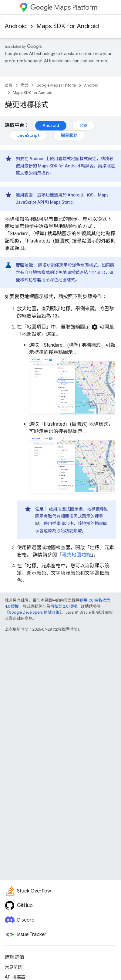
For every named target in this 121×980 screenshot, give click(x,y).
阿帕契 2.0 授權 (64, 606)
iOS (84, 126)
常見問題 (13, 967)
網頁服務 (69, 135)
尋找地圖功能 (76, 555)
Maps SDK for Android (68, 26)
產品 (25, 85)
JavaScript (28, 135)
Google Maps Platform (56, 85)
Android (16, 26)
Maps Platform (64, 7)
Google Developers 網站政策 (34, 612)
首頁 (9, 85)
